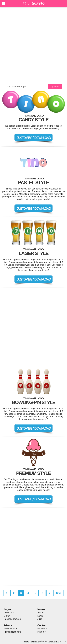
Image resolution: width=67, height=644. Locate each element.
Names (41, 609)
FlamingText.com (12, 632)
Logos (8, 609)
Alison (41, 613)
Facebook (42, 629)
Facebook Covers (13, 619)
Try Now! (55, 87)
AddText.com (10, 629)
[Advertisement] (33, 45)
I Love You (9, 613)
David (40, 616)
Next (59, 593)
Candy (7, 616)
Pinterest (42, 632)
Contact (42, 625)
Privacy (27, 641)
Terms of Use (35, 641)
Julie (40, 619)
